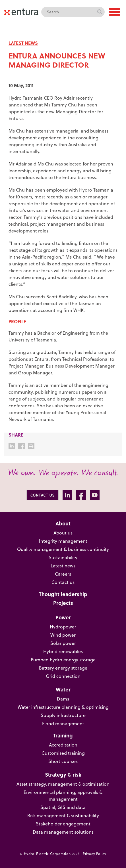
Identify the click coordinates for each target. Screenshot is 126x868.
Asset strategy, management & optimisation (63, 784)
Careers (63, 574)
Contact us (63, 582)
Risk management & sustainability (63, 815)
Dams (63, 699)
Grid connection (63, 676)
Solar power (63, 643)
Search (100, 12)
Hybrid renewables (63, 651)
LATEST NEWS (23, 43)
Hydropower (63, 627)
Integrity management (63, 541)
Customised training (63, 753)
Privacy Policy (94, 854)
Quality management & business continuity (63, 549)
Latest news (63, 566)
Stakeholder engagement (63, 824)
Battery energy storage (63, 668)
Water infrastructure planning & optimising (63, 707)
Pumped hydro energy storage (63, 660)
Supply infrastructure (63, 715)
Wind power (63, 635)
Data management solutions (63, 832)
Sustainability (63, 557)
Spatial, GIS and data (63, 807)
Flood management (63, 724)
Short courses (63, 761)
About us (63, 533)
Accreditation (63, 745)
